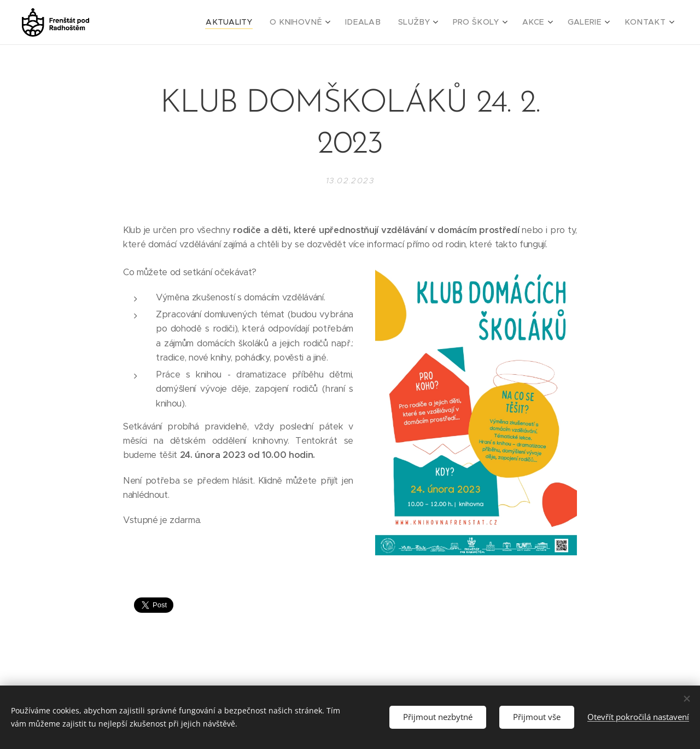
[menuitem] (260, 22)
